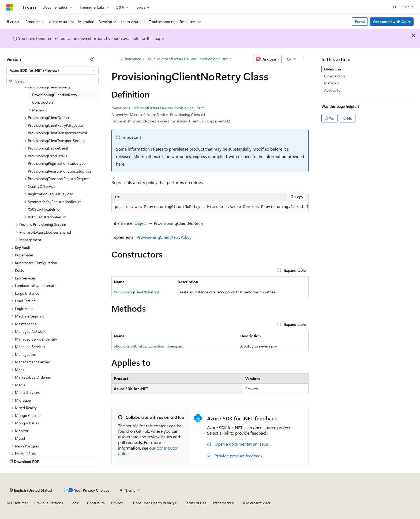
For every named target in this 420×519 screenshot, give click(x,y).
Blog (73, 503)
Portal (360, 22)
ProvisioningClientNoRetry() (136, 292)
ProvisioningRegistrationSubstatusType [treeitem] (60, 171)
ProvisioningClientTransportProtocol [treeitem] (57, 133)
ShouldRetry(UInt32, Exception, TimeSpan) (149, 346)
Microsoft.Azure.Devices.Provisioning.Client (192, 59)
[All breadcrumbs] (116, 59)
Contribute (96, 503)
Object (141, 223)
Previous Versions (49, 503)
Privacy (117, 503)
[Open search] (395, 7)
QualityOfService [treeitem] (42, 186)
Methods (331, 83)
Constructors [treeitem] (43, 102)
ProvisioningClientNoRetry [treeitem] (55, 95)
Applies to (332, 90)
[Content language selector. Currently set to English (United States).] (31, 490)
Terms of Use (196, 503)
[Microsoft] (10, 7)
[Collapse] (92, 59)
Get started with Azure (392, 22)
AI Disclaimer (17, 503)
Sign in (408, 7)
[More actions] (304, 59)
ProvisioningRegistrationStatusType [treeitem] (57, 163)
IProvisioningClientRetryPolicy (164, 237)
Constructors (335, 76)
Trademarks (222, 503)
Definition (333, 69)
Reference (133, 59)
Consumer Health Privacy (154, 503)
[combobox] (52, 70)
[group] (210, 207)
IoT (149, 59)
